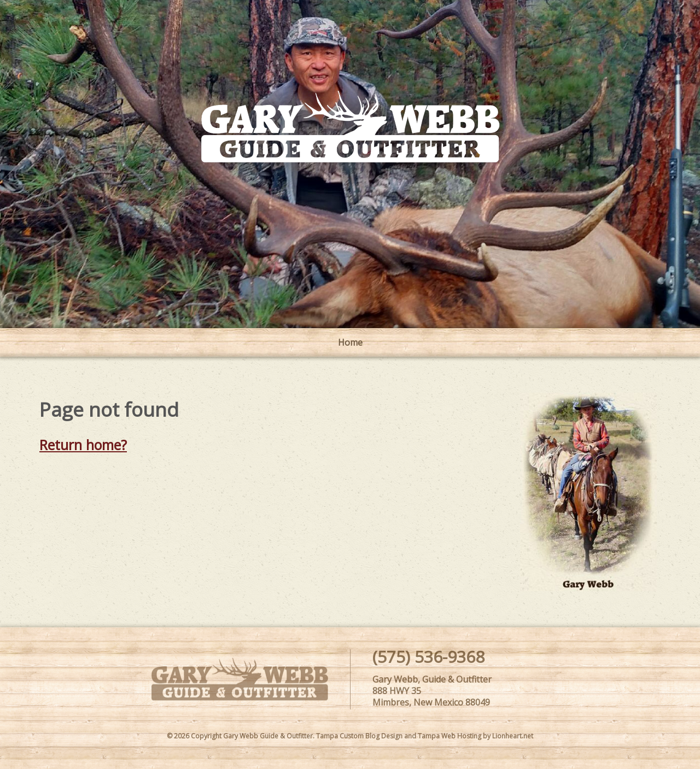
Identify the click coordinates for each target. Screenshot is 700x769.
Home (350, 342)
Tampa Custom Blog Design (359, 736)
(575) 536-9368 (428, 657)
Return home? (83, 445)
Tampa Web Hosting (450, 736)
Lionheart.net (513, 736)
